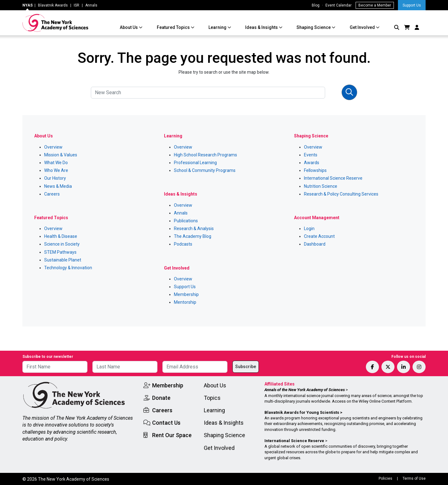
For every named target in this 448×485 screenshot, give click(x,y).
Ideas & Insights (262, 27)
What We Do (56, 163)
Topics (212, 398)
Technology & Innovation (68, 268)
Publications (186, 221)
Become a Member (375, 5)
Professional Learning (195, 163)
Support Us (412, 5)
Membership (186, 294)
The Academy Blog (193, 236)
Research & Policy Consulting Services (341, 194)
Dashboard (315, 244)
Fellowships (315, 170)
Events (311, 155)
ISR (77, 5)
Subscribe (246, 367)
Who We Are (56, 170)
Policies (385, 478)
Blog (316, 5)
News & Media (58, 186)
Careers (52, 194)
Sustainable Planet (63, 260)
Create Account (319, 236)
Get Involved (363, 27)
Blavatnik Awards (53, 5)
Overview (53, 147)
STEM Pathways (60, 252)
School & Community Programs (205, 170)
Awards (312, 163)
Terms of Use (414, 478)
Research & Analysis (194, 229)
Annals (91, 5)
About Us (129, 27)
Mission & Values (61, 155)
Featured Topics (174, 27)
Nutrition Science (321, 186)
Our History (55, 178)
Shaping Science (314, 27)
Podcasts (183, 244)
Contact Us (166, 423)
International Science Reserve (333, 178)
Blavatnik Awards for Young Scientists (302, 412)
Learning (218, 27)
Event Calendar (338, 5)
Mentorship (185, 302)
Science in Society (62, 244)
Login (309, 229)
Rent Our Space (172, 435)
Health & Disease (61, 236)
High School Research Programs (205, 155)
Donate (161, 398)
